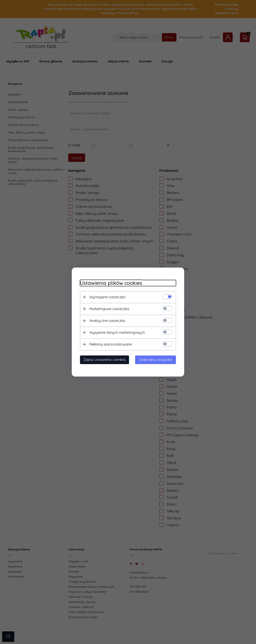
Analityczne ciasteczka (107, 321)
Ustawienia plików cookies (111, 283)
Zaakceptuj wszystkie (156, 360)
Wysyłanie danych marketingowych (117, 332)
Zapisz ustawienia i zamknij (104, 360)
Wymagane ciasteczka (107, 297)
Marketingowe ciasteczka (109, 309)
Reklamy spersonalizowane (110, 344)
